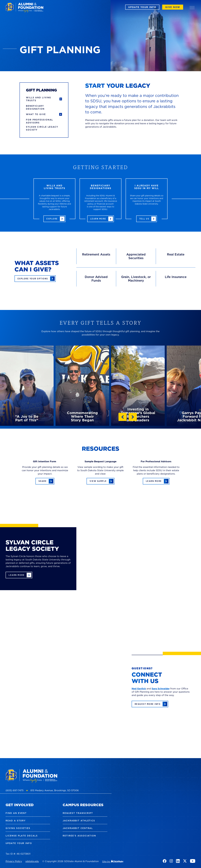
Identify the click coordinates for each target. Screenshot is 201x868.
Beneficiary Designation (35, 107)
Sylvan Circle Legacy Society (42, 128)
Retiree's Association (79, 836)
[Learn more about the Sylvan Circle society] (19, 575)
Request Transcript (78, 813)
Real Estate (176, 254)
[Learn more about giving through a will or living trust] (54, 219)
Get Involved (20, 805)
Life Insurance (176, 277)
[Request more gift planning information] (150, 704)
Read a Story (16, 821)
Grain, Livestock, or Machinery (136, 279)
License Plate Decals (22, 836)
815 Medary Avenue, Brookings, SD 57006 (55, 790)
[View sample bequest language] (100, 481)
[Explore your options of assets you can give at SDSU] (35, 279)
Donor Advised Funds (96, 279)
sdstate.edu (32, 861)
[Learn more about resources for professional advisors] (156, 481)
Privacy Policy (14, 861)
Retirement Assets (96, 254)
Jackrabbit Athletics (79, 821)
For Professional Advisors (40, 121)
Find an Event (16, 813)
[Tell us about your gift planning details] (45, 481)
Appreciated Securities (136, 256)
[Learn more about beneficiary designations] (101, 219)
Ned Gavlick (139, 689)
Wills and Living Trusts (39, 99)
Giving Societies (18, 828)
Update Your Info (142, 7)
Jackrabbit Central (78, 828)
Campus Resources (83, 805)
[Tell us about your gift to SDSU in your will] (147, 219)
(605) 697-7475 (15, 790)
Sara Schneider (161, 689)
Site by (113, 862)
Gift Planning (41, 90)
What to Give (36, 114)
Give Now (173, 7)
